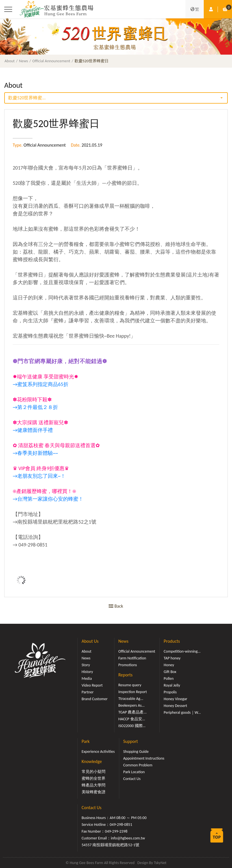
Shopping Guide (136, 752)
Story (86, 665)
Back (116, 606)
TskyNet (160, 863)
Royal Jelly (172, 685)
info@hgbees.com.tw (128, 838)
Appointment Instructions (144, 758)
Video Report (92, 685)
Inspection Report (133, 692)
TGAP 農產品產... (133, 712)
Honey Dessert (175, 706)
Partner (88, 692)
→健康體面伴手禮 (33, 430)
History (87, 672)
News (23, 61)
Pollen (169, 679)
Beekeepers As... (132, 705)
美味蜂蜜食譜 (94, 792)
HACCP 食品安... (132, 719)
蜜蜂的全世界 (94, 778)
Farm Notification (132, 658)
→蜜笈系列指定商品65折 (41, 384)
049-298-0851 (121, 825)
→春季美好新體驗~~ (35, 453)
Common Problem (138, 765)
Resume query (130, 685)
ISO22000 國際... (132, 726)
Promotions (128, 665)
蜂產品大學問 (94, 785)
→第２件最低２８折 (35, 407)
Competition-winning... (182, 651)
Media (87, 679)
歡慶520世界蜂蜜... (27, 98)
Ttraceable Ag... (131, 699)
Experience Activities (98, 752)
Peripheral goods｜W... (182, 712)
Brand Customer (95, 699)
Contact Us (132, 779)
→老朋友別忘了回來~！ (39, 476)
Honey (169, 665)
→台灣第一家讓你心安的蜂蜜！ (48, 499)
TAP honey (172, 658)
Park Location (134, 772)
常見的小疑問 (94, 772)
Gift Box (170, 672)
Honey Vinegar (175, 699)
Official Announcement (51, 61)
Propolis (170, 692)
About (10, 61)
